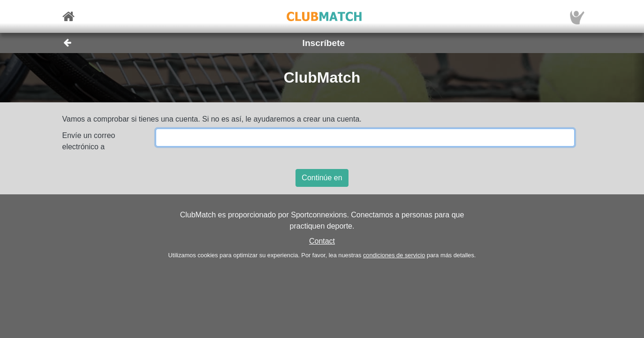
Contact (322, 241)
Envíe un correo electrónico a (89, 141)
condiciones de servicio (394, 255)
